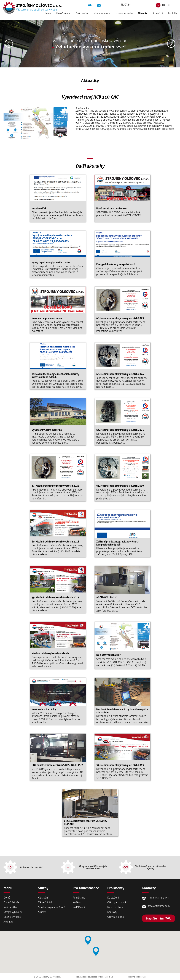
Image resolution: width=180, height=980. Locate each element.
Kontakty (173, 15)
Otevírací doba (115, 917)
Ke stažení (158, 15)
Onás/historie (63, 15)
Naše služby (82, 15)
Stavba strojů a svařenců (52, 907)
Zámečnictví (45, 903)
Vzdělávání (79, 907)
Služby (42, 912)
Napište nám (155, 918)
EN (163, 7)
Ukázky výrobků (124, 15)
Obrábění (43, 898)
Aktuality (143, 15)
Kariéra (77, 903)
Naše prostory (115, 907)
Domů (48, 15)
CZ (158, 7)
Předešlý (9, 44)
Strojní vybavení (102, 15)
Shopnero (142, 977)
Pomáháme (79, 898)
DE (169, 7)
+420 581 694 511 (90, 6)
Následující (171, 44)
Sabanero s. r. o (107, 977)
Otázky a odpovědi (118, 903)
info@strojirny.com (99, 6)
